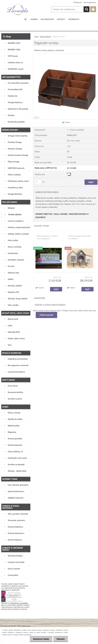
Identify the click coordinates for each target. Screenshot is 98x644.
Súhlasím (61, 639)
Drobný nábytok (45, 37)
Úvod (36, 37)
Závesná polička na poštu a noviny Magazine (47, 237)
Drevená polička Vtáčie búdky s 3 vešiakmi (80, 237)
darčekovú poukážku (19, 603)
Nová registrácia (90, 2)
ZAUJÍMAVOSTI (74, 19)
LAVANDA (34, 19)
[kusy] (38, 182)
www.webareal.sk (24, 626)
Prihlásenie (78, 2)
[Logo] (18, 9)
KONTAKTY (61, 19)
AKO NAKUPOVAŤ (47, 19)
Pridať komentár (46, 315)
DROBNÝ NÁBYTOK (44, 214)
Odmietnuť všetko (41, 639)
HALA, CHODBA (61, 214)
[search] (87, 9)
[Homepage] (26, 19)
